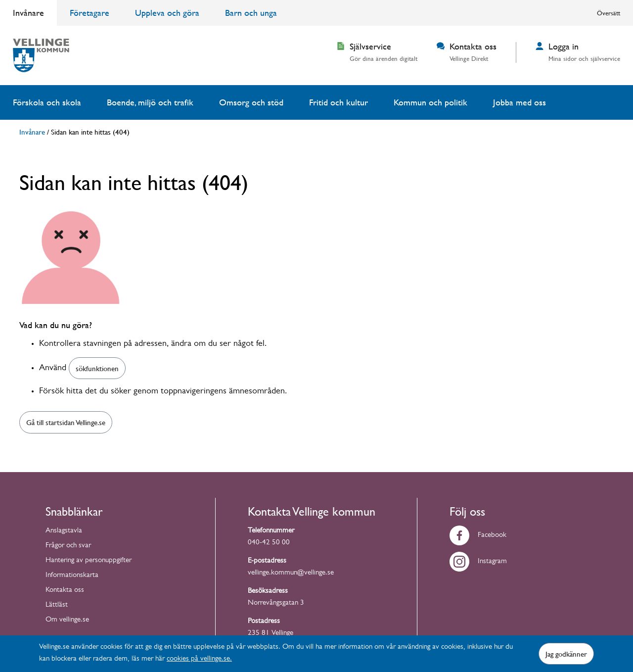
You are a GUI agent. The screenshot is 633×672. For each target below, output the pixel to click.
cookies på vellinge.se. (199, 659)
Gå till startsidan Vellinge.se (66, 422)
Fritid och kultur (339, 102)
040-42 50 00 (269, 543)
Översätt (609, 13)
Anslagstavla (64, 531)
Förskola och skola (47, 102)
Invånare (28, 13)
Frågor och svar (68, 546)
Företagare (90, 13)
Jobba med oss (520, 102)
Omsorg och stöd (251, 102)
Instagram (478, 562)
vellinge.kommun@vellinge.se (291, 573)
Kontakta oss (65, 591)
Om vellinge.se (67, 620)
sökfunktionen (97, 368)
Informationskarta (72, 576)
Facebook (478, 536)
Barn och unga (251, 13)
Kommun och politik (430, 102)
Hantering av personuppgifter (89, 561)
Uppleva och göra (167, 13)
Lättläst (57, 605)
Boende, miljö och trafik (150, 102)
